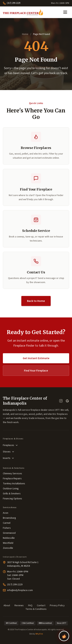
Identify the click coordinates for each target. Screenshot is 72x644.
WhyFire (39, 634)
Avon (6, 513)
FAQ (30, 606)
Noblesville (9, 538)
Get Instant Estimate (36, 358)
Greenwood (9, 533)
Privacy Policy (57, 606)
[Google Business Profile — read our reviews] (67, 401)
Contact (41, 606)
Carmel (7, 523)
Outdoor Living (11, 489)
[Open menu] (65, 12)
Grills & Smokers (12, 494)
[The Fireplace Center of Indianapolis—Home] (23, 12)
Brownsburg (9, 518)
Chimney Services (12, 474)
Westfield (8, 543)
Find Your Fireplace (36, 371)
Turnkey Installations (14, 484)
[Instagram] (61, 401)
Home (25, 34)
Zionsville (8, 548)
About (7, 606)
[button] (36, 229)
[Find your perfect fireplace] (64, 636)
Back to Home (36, 301)
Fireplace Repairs (12, 479)
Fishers (7, 528)
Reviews (19, 606)
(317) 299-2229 (12, 3)
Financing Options (12, 499)
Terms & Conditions (36, 609)
